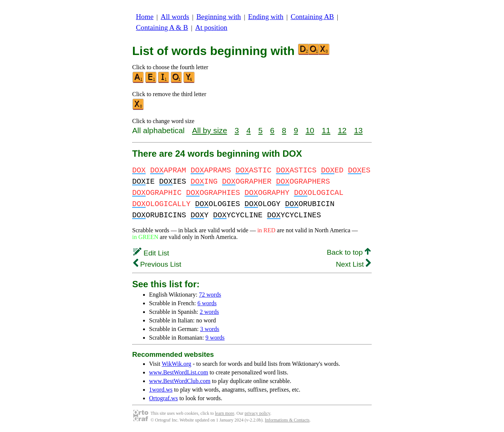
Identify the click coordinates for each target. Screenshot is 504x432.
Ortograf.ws (163, 398)
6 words (207, 303)
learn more (225, 413)
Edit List (151, 253)
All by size (210, 130)
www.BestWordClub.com (180, 381)
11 (326, 130)
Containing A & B (162, 27)
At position (211, 27)
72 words (210, 295)
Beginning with (219, 17)
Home (145, 17)
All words (175, 17)
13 (358, 130)
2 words (210, 312)
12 (342, 130)
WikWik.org (177, 364)
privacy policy (257, 413)
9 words (215, 338)
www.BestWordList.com (179, 372)
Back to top (349, 252)
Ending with (266, 17)
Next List (353, 264)
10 (310, 130)
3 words (210, 329)
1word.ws (161, 390)
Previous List (157, 264)
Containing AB (312, 17)
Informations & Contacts (287, 420)
